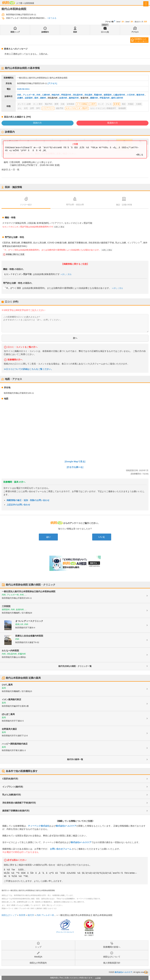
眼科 (36, 98)
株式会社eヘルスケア (66, 826)
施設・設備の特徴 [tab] (124, 205)
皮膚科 (20, 98)
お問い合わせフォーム (61, 849)
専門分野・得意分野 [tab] (75, 205)
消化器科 (88, 95)
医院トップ (15, 32)
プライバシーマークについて (65, 932)
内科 (19, 95)
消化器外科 (78, 95)
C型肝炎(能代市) (10, 779)
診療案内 (45, 32)
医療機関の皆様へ (112, 947)
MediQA (38, 957)
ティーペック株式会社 (39, 826)
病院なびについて (112, 957)
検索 (146, 972)
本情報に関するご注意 (15, 254)
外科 (38, 95)
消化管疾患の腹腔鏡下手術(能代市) (19, 803)
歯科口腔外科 (117, 98)
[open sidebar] (146, 4)
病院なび (9, 3)
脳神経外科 (74, 98)
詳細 (99, 978)
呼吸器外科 (66, 95)
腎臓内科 (98, 95)
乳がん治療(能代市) (12, 795)
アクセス (135, 32)
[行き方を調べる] (75, 467)
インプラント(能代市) (13, 787)
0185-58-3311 (23, 89)
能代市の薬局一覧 (75, 759)
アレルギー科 (29, 95)
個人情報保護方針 (112, 963)
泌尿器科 (29, 98)
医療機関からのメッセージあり (140, 40)
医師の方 (37, 123)
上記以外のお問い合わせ (18, 505)
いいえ (102, 537)
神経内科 (56, 95)
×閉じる (140, 155)
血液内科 (63, 98)
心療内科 (46, 95)
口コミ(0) (105, 32)
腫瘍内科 (94, 98)
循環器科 (108, 95)
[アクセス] (52, 83)
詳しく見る (60, 227)
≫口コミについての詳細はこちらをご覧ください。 (28, 369)
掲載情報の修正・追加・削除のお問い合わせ (28, 500)
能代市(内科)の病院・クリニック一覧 (75, 666)
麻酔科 (43, 98)
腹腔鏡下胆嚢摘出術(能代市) (16, 811)
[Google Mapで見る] (75, 462)
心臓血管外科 (119, 95)
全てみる (52, 18)
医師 (75, 32)
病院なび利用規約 (38, 963)
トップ (38, 947)
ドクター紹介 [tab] (26, 205)
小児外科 (131, 95)
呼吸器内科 (105, 98)
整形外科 (140, 95)
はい (48, 537)
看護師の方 (113, 123)
